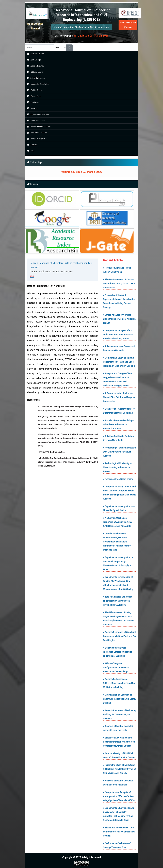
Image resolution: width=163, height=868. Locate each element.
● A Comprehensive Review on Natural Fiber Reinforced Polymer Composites (119, 397)
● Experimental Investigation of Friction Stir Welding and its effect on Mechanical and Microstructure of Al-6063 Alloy (118, 583)
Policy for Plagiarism (36, 139)
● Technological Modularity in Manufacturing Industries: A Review (117, 467)
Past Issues (32, 102)
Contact (31, 145)
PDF (32, 276)
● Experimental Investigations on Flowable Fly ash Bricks (119, 508)
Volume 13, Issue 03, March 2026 (81, 172)
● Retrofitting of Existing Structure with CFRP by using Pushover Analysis (119, 452)
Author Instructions (35, 78)
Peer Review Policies (36, 133)
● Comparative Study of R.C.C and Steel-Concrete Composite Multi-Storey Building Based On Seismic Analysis (119, 493)
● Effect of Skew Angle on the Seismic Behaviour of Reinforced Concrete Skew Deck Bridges (119, 742)
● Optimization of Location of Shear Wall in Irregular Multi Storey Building (119, 699)
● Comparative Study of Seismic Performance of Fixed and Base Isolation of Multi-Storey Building (119, 362)
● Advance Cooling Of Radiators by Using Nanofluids (119, 438)
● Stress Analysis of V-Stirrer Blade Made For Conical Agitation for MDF (119, 319)
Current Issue (33, 96)
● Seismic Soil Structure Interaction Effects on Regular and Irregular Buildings (117, 652)
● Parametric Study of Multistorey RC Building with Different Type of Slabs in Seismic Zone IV (119, 769)
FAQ (30, 151)
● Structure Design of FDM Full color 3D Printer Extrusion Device (119, 755)
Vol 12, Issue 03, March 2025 (91, 36)
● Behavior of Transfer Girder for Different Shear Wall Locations (119, 411)
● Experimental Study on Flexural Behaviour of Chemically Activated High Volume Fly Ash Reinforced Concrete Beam (119, 814)
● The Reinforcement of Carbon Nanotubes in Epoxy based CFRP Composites (119, 284)
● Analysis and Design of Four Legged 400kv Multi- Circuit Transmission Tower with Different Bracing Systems (118, 380)
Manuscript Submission (37, 84)
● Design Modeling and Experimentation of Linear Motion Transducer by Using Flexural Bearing (119, 301)
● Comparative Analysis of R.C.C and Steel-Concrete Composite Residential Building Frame (119, 335)
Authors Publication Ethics (38, 126)
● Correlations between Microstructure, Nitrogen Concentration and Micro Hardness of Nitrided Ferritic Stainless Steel (117, 542)
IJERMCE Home (35, 54)
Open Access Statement (37, 114)
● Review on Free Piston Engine (118, 479)
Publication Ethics (35, 120)
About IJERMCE (35, 66)
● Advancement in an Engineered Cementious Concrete (119, 348)
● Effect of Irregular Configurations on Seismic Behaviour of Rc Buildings (116, 668)
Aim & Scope (33, 60)
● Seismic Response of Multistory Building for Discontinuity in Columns (119, 714)
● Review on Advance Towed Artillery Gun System (117, 270)
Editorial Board (34, 72)
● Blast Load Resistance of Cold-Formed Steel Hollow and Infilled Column (119, 832)
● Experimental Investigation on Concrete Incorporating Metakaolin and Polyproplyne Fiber (118, 563)
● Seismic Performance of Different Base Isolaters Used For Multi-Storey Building (119, 683)
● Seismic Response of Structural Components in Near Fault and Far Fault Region (119, 636)
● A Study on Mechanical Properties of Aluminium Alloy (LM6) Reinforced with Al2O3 (117, 522)
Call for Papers (34, 90)
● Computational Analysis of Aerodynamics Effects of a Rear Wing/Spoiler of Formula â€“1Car (119, 796)
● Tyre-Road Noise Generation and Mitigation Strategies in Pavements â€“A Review (118, 601)
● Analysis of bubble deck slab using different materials (118, 728)
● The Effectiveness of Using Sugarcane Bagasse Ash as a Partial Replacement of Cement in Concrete (119, 618)
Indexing (31, 108)
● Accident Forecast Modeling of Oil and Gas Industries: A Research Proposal (119, 424)
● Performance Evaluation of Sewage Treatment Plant (117, 845)
